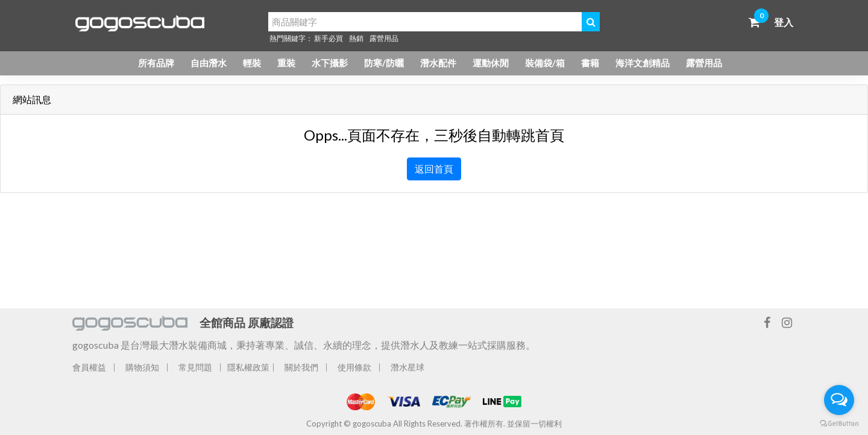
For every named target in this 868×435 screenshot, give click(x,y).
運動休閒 (491, 63)
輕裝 (252, 63)
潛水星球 (407, 367)
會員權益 (89, 367)
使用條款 (354, 367)
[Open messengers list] (839, 400)
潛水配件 (438, 63)
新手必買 (329, 38)
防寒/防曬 (384, 63)
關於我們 (301, 367)
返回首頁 (434, 169)
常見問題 (195, 367)
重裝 (286, 63)
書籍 (590, 63)
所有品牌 (156, 63)
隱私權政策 (248, 367)
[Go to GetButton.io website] (839, 423)
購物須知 (142, 367)
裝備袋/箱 (545, 63)
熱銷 (356, 38)
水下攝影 (330, 63)
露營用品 (384, 38)
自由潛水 (209, 63)
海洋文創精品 (643, 63)
